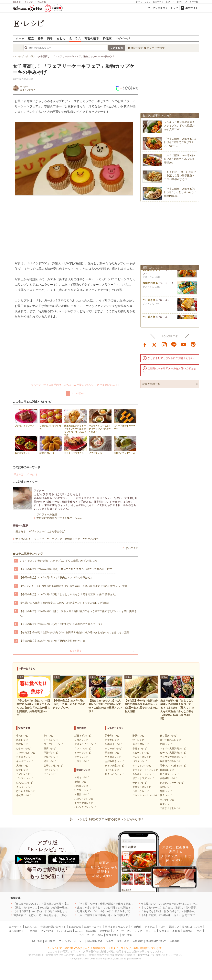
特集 (41, 38)
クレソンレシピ (83, 749)
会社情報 (37, 941)
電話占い (174, 927)
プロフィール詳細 (47, 514)
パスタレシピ (140, 761)
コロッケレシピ (141, 791)
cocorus (79, 931)
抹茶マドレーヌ (51, 445)
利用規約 (50, 941)
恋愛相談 (105, 931)
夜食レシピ (166, 804)
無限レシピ (166, 791)
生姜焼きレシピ (113, 744)
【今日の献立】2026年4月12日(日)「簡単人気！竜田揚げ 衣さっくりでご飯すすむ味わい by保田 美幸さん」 (78, 613)
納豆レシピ (50, 761)
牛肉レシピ (22, 736)
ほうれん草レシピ (26, 791)
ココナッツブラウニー (76, 445)
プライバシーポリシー (71, 941)
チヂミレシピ (140, 783)
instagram (164, 344)
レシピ (138, 931)
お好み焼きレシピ (114, 761)
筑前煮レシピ (112, 753)
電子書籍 (127, 935)
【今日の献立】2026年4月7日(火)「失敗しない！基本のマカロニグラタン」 (63, 624)
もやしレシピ (23, 774)
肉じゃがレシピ (113, 749)
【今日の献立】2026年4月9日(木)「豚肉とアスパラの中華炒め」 (56, 578)
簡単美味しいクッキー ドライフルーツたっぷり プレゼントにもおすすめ (76, 422)
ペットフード (87, 935)
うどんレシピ (112, 770)
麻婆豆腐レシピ (141, 744)
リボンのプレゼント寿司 (51, 419)
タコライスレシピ (142, 787)
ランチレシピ (167, 800)
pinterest (193, 344)
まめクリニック (93, 927)
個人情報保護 (95, 941)
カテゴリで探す (156, 48)
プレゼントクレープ (26, 418)
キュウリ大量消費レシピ (173, 757)
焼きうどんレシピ (114, 774)
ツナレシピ (50, 774)
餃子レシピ (138, 740)
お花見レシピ (81, 794)
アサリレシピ (81, 757)
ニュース (151, 931)
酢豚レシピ (138, 736)
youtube (184, 344)
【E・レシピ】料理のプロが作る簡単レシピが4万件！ (106, 819)
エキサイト (192, 8)
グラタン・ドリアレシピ (145, 770)
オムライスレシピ (142, 757)
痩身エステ (113, 935)
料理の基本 (92, 38)
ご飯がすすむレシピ (171, 808)
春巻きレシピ (140, 749)
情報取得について (156, 941)
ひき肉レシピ (23, 749)
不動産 (176, 931)
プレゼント (178, 2)
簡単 (50, 38)
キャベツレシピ (25, 761)
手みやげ (19, 475)
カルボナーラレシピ (143, 774)
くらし (148, 2)
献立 (31, 38)
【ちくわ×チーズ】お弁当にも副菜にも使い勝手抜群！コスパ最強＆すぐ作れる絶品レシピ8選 (73, 586)
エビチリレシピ (141, 753)
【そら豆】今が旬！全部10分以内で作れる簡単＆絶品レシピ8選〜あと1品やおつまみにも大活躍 (74, 632)
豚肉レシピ (22, 740)
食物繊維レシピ (168, 778)
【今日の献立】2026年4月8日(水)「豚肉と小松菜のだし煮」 (54, 641)
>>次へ (80, 393)
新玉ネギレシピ (83, 736)
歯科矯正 (188, 931)
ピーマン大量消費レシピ (173, 753)
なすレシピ (22, 770)
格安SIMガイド (18, 931)
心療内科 (136, 927)
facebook (145, 344)
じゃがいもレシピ (26, 753)
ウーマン (126, 931)
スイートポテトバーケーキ (125, 419)
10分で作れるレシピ (171, 740)
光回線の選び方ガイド (53, 927)
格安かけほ (47, 931)
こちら (147, 955)
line (174, 344)
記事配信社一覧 (151, 384)
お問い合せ (123, 941)
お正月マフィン (26, 445)
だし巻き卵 (149, 302)
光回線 (34, 931)
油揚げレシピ (51, 757)
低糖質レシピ (167, 770)
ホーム (20, 38)
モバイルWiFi (64, 931)
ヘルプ (109, 941)
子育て (139, 2)
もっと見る (76, 651)
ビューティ (158, 2)
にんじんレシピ (25, 783)
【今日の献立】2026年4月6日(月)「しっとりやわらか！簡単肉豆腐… (180, 192)
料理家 (107, 38)
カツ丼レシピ (112, 740)
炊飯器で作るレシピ (171, 761)
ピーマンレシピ (25, 778)
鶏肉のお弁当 (150, 285)
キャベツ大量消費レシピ (173, 749)
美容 (199, 931)
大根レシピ (22, 766)
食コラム (75, 38)
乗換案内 (164, 931)
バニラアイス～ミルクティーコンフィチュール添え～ (100, 421)
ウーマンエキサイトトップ (163, 8)
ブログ (162, 927)
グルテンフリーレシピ (172, 783)
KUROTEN (31, 927)
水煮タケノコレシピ (85, 744)
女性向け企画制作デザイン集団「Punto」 (60, 518)
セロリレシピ (81, 761)
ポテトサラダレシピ (143, 778)
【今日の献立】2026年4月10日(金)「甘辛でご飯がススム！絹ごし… (180, 142)
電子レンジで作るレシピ (173, 766)
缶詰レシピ (166, 744)
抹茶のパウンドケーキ (125, 445)
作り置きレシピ (168, 736)
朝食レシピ (166, 795)
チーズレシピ (51, 740)
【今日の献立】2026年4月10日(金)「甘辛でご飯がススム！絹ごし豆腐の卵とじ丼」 (67, 569)
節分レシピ (80, 782)
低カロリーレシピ (169, 774)
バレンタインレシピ (85, 807)
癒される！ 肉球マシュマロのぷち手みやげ (40, 531)
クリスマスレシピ (84, 803)
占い (168, 2)
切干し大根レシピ (53, 766)
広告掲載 (138, 941)
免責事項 (175, 941)
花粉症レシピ (81, 786)
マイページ (123, 38)
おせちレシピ (81, 777)
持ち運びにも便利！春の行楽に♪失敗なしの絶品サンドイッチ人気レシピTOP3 (64, 603)
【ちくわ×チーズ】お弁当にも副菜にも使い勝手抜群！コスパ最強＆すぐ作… (180, 176)
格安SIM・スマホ (192, 927)
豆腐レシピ (50, 749)
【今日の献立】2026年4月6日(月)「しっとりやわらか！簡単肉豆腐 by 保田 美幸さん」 (69, 594)
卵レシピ (48, 736)
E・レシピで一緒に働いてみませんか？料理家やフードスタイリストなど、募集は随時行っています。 (106, 948)
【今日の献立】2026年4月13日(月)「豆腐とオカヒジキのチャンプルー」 (54, 911)
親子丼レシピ (112, 736)
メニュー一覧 (192, 2)
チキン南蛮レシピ (114, 766)
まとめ (61, 38)
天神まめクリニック (117, 927)
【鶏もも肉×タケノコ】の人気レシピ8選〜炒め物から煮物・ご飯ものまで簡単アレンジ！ (64, 908)
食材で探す (137, 48)
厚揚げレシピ (51, 753)
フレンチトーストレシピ (145, 795)
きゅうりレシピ (25, 787)
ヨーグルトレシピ (53, 744)
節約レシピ (166, 787)
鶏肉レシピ (22, 744)
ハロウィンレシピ (84, 799)
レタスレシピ (81, 740)
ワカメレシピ (51, 770)
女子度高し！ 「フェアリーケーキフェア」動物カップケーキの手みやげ (57, 539)
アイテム (150, 927)
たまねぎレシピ (25, 757)
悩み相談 (91, 931)
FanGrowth (75, 927)
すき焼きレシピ (113, 757)
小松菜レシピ (23, 795)
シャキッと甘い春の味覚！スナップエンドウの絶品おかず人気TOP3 (58, 561)
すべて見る (132, 548)
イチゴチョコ (100, 445)
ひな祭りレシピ (83, 790)
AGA (100, 935)
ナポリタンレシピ (142, 766)
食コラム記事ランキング (28, 554)
